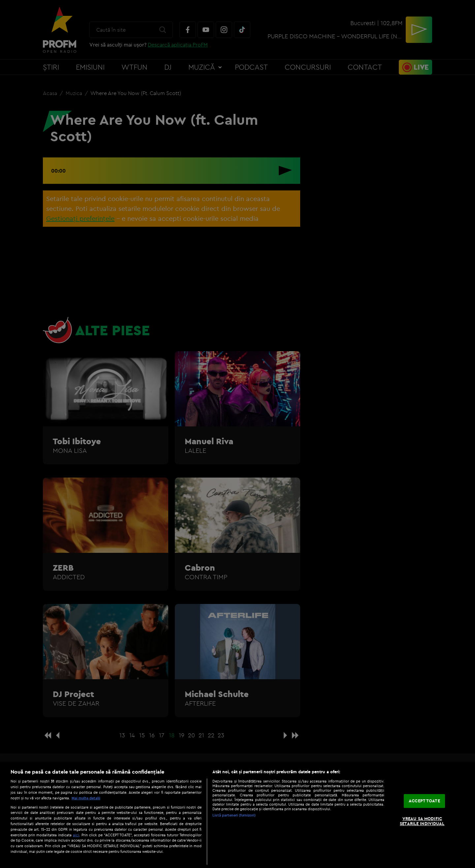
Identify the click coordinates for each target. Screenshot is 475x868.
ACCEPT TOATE (424, 801)
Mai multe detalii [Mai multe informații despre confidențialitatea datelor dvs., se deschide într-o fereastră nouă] (86, 798)
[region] (237, 815)
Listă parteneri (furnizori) (234, 815)
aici (76, 835)
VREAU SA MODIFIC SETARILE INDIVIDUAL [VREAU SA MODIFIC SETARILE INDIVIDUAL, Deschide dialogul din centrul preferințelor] (422, 821)
